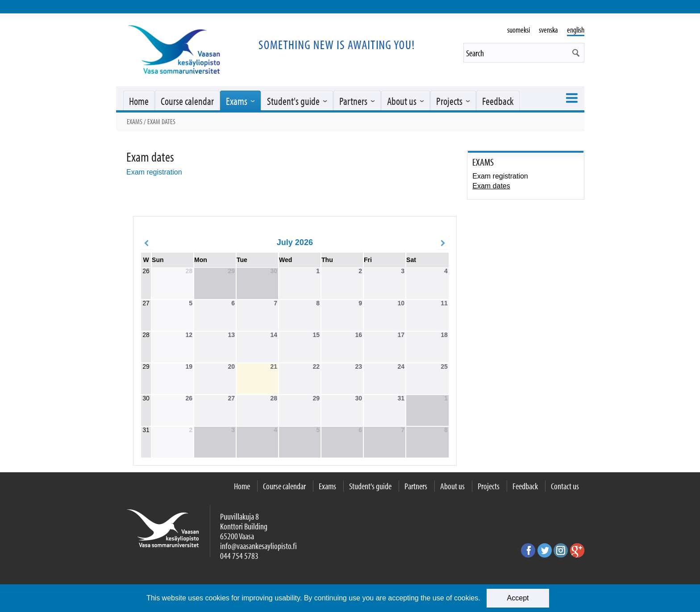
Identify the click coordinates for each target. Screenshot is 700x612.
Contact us (565, 486)
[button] (576, 53)
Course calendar (187, 101)
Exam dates (491, 186)
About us (402, 101)
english (576, 30)
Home (139, 101)
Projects (449, 101)
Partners (353, 101)
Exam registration (154, 172)
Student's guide (293, 101)
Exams (237, 101)
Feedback (498, 101)
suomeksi (519, 30)
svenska (548, 30)
